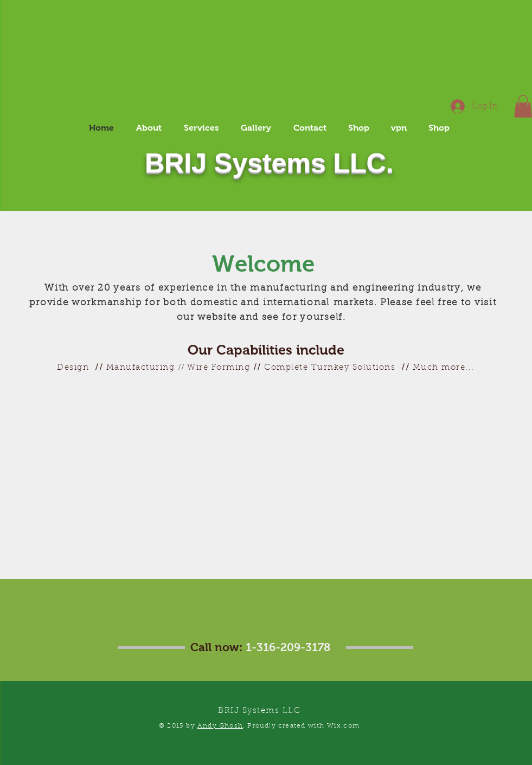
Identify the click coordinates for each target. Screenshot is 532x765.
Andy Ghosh (220, 726)
